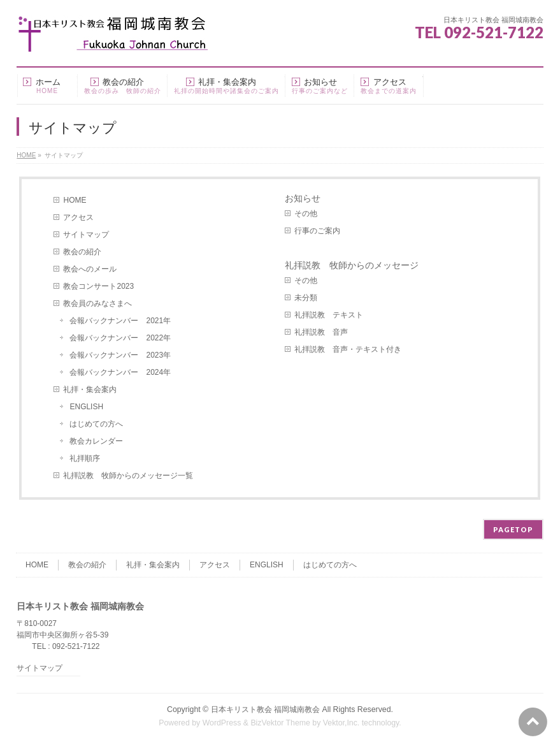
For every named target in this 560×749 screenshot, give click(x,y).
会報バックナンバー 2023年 (120, 355)
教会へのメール (90, 269)
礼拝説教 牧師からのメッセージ (352, 265)
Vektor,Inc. (341, 723)
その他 (306, 214)
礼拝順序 (85, 458)
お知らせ (303, 198)
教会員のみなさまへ (97, 303)
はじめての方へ (96, 424)
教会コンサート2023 (98, 286)
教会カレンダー (96, 441)
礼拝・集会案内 (90, 389)
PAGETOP (513, 529)
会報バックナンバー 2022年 (120, 338)
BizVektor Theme (280, 723)
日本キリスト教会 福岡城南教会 (265, 709)
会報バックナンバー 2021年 (120, 321)
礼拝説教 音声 (321, 332)
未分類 (306, 298)
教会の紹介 (82, 252)
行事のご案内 (317, 231)
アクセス (78, 217)
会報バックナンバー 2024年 (120, 372)
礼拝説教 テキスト (329, 315)
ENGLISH (86, 407)
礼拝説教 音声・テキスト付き (348, 349)
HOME (75, 200)
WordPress (222, 723)
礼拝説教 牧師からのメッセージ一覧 (128, 476)
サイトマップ (86, 235)
